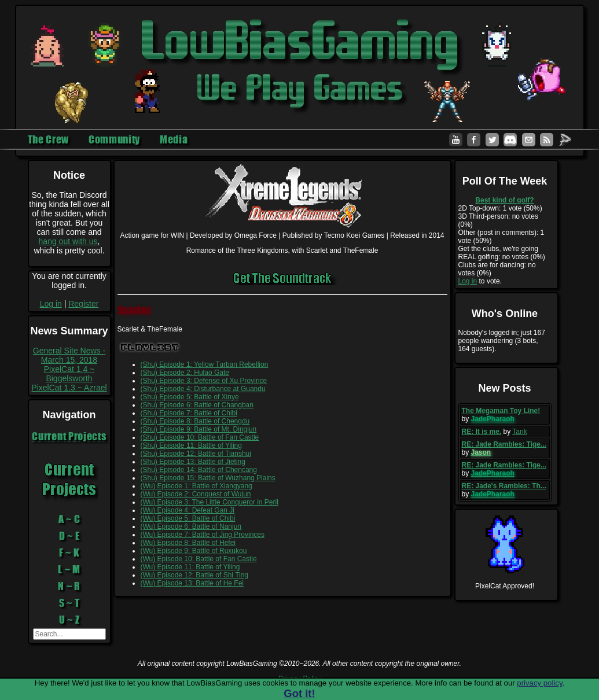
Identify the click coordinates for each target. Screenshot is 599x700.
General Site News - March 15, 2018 (69, 355)
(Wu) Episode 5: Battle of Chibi (188, 518)
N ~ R (69, 586)
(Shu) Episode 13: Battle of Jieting (193, 462)
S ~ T (69, 603)
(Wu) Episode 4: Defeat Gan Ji (188, 510)
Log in (51, 304)
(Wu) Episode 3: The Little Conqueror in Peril (210, 502)
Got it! (299, 693)
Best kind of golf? (504, 200)
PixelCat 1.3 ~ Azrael (69, 388)
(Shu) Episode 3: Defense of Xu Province (204, 381)
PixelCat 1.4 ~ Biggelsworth (69, 374)
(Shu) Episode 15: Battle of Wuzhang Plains (208, 478)
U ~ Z (69, 620)
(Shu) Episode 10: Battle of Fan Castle (200, 437)
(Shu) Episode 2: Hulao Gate (185, 373)
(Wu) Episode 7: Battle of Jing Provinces (203, 535)
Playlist (150, 347)
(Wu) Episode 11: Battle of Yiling (190, 567)
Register (83, 304)
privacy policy (539, 683)
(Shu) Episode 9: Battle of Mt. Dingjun (199, 429)
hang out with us (68, 241)
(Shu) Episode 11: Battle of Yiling (191, 445)
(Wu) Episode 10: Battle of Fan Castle (199, 559)
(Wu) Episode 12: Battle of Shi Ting (195, 575)
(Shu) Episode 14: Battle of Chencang (199, 470)
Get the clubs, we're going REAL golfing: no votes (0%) (502, 253)
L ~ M (69, 569)
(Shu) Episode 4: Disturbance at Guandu (203, 389)
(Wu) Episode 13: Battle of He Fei (192, 583)
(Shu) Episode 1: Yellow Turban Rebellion (205, 364)
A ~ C (69, 519)
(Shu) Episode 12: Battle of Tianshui (196, 454)
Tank (519, 432)
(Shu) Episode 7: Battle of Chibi (189, 413)
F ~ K (69, 552)
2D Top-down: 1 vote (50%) (500, 208)
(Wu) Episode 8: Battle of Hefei (188, 543)
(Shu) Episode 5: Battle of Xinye (190, 397)
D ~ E (69, 536)
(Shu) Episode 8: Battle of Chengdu (195, 421)
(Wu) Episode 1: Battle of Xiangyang (196, 486)
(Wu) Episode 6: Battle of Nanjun (191, 526)
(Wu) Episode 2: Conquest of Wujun (196, 494)
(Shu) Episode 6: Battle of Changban (197, 405)
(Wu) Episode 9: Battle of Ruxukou (194, 551)
